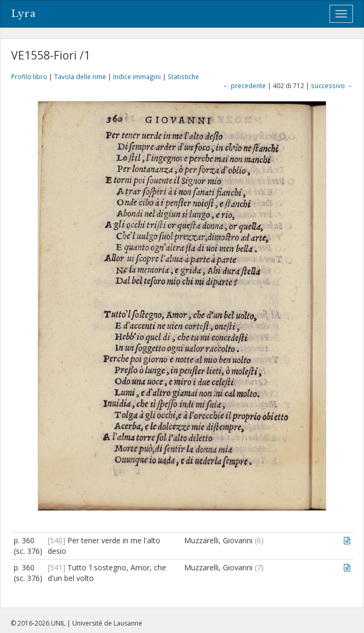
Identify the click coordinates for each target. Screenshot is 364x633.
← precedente (244, 85)
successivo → (332, 85)
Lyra (24, 14)
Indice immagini (137, 76)
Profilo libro (29, 76)
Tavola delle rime (80, 76)
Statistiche (183, 76)
